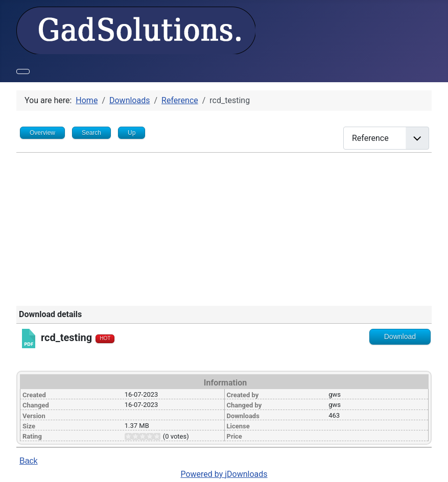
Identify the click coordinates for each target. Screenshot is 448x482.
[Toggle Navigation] (23, 71)
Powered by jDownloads (224, 474)
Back (29, 461)
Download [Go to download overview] (400, 336)
